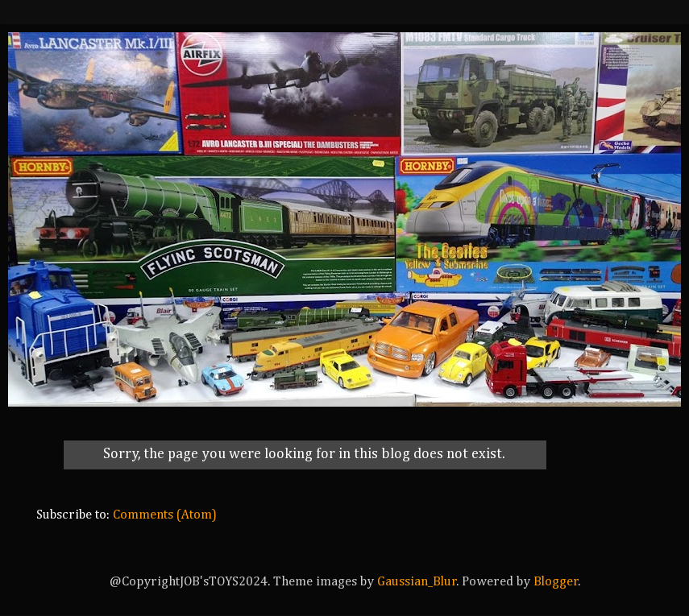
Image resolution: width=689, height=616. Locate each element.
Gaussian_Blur (417, 582)
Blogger (556, 582)
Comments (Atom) (165, 515)
